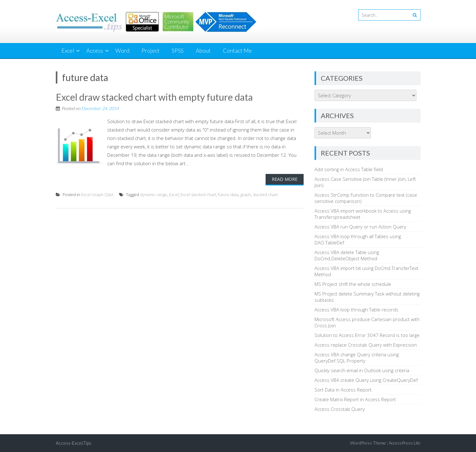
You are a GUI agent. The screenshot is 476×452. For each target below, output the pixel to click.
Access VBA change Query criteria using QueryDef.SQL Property (357, 358)
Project (151, 50)
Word (122, 50)
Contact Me (237, 50)
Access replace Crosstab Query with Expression (366, 345)
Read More (285, 179)
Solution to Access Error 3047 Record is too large (367, 335)
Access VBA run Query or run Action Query (360, 227)
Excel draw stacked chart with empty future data (154, 97)
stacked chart (265, 195)
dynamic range (154, 195)
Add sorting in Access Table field (349, 169)
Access (95, 50)
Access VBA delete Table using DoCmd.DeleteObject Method (347, 255)
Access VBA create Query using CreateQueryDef (366, 380)
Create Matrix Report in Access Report (355, 399)
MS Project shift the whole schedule (353, 284)
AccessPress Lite (405, 443)
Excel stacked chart (198, 195)
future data (228, 195)
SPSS (178, 50)
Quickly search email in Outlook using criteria (362, 370)
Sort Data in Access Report (343, 390)
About (203, 50)
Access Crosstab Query (340, 409)
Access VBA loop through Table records (356, 310)
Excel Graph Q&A (97, 195)
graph (246, 195)
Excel (68, 50)
